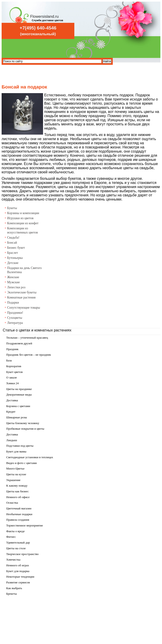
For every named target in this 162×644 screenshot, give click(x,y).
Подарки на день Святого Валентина (24, 270)
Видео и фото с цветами (22, 463)
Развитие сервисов (18, 582)
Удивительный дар (18, 542)
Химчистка (13, 560)
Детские (13, 263)
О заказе (12, 377)
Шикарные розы (17, 417)
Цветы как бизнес (17, 491)
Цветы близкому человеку (23, 423)
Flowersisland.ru (44, 16)
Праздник (12, 349)
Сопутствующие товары (24, 308)
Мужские (13, 282)
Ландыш (12, 440)
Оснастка (12, 503)
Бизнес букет (16, 248)
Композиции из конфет (23, 223)
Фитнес (11, 537)
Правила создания (18, 520)
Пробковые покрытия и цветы (25, 429)
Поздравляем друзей (19, 343)
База (9, 360)
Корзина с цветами (18, 406)
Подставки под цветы (20, 446)
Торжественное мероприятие (25, 525)
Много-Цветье (15, 468)
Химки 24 (12, 383)
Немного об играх (18, 565)
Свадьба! (13, 238)
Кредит (11, 412)
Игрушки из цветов (20, 218)
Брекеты (12, 594)
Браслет (13, 253)
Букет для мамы (16, 451)
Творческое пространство (22, 554)
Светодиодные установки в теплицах (30, 457)
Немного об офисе (18, 497)
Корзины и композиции (23, 213)
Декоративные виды (19, 394)
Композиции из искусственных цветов (22, 230)
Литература (15, 323)
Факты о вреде (15, 531)
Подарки (13, 303)
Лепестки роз (16, 287)
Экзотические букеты (22, 292)
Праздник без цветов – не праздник (29, 355)
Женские (13, 277)
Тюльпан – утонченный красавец (27, 338)
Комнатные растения (21, 297)
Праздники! (15, 313)
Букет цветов (14, 372)
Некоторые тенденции (20, 577)
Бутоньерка (15, 258)
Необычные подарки (19, 514)
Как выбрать (14, 588)
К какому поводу (17, 486)
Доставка (12, 400)
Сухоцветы (15, 318)
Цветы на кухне (16, 474)
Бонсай (12, 243)
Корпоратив (14, 366)
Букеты (12, 208)
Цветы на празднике (19, 389)
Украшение (13, 480)
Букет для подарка (18, 571)
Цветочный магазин (19, 508)
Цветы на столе (16, 548)
